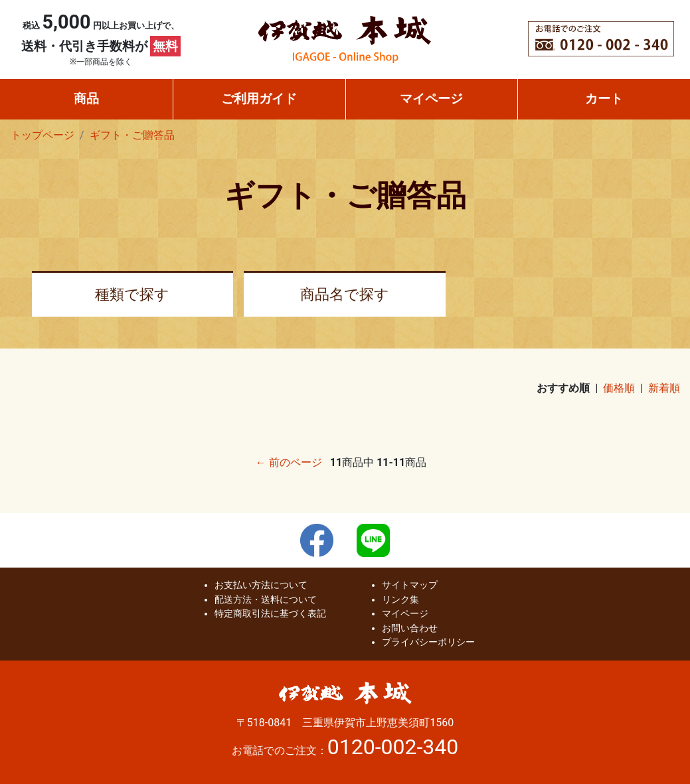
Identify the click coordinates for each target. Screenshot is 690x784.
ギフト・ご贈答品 (132, 135)
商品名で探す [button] (345, 294)
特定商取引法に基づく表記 (270, 614)
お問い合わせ (410, 628)
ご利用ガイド (259, 99)
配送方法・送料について (266, 600)
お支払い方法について (261, 585)
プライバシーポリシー (428, 642)
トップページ (43, 135)
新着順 (664, 388)
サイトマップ (410, 585)
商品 (86, 99)
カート (604, 99)
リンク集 (400, 600)
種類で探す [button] (132, 294)
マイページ (431, 99)
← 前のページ (289, 462)
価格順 (619, 388)
